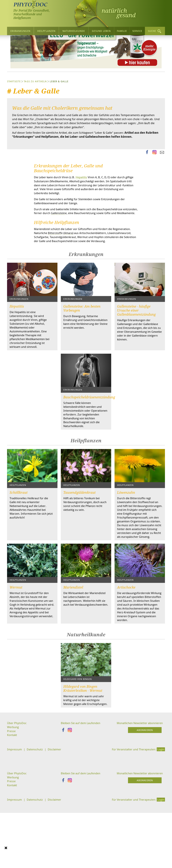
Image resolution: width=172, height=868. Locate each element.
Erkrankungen (20, 31)
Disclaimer (57, 816)
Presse (12, 797)
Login (160, 816)
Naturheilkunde (74, 31)
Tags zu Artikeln (35, 113)
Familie (122, 31)
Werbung (13, 793)
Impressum (15, 816)
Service (137, 31)
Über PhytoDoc (17, 789)
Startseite (14, 113)
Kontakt (12, 801)
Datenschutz (36, 816)
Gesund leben (101, 31)
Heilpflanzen (46, 31)
